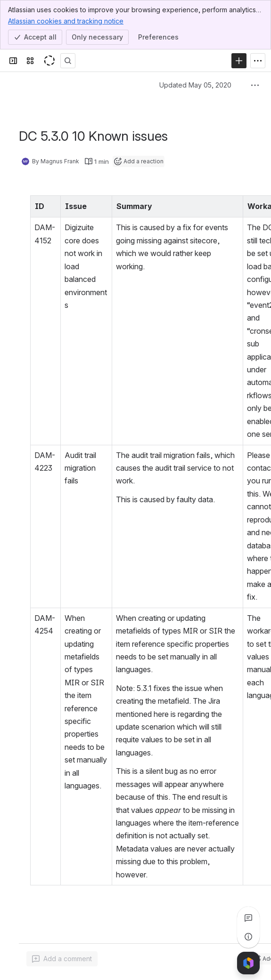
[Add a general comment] (62, 959)
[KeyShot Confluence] (49, 61)
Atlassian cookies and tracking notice (66, 21)
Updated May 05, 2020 (195, 85)
